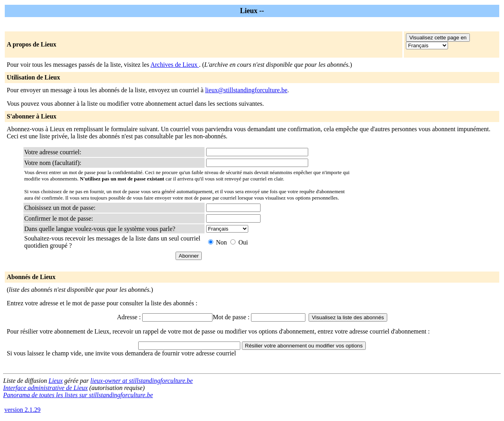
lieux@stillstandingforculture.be (246, 90)
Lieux (56, 381)
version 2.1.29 (22, 410)
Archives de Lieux (175, 65)
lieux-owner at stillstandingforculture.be (142, 381)
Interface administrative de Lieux (45, 388)
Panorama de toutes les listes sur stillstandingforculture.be (78, 395)
